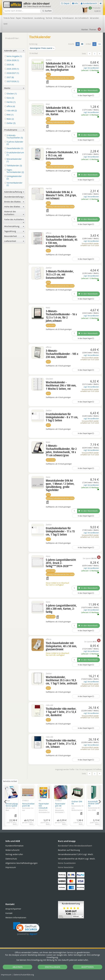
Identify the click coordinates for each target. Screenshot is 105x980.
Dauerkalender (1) (14, 148)
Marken (85, 29)
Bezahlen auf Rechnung (69, 850)
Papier (19, 18)
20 (95, 44)
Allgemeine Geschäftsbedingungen (22, 863)
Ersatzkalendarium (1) (15, 154)
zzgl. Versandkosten (91, 68)
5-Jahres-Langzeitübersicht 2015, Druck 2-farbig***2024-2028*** (61, 563)
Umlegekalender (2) (14, 177)
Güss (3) (10, 98)
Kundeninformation (14, 846)
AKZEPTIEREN (87, 967)
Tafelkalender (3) (14, 166)
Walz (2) (10, 119)
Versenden (94, 18)
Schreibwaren (68, 18)
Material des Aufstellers (14, 213)
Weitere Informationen (16, 918)
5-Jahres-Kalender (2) (14, 143)
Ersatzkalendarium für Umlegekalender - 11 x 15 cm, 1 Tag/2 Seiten (60, 531)
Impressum (6, 975)
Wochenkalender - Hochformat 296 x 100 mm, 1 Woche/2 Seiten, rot (61, 385)
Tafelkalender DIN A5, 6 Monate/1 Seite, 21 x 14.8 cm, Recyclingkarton (60, 67)
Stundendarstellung (14, 197)
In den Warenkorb (88, 90)
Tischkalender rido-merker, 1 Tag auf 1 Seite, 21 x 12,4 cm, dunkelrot (61, 712)
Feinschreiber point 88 (28, 807)
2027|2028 (51, 460)
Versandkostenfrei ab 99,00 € (77, 859)
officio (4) (10, 106)
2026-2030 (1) (12, 69)
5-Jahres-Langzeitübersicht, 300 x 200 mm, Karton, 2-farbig (61, 609)
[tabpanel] (52, 804)
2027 (48, 251)
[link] (26, 929)
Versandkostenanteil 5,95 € (76, 854)
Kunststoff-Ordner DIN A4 (94, 808)
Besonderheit (14, 236)
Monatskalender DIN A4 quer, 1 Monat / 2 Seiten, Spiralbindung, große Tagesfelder (60, 485)
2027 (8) (10, 77)
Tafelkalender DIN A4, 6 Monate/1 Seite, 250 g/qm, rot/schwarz (61, 195)
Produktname (14, 130)
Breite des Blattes (14, 202)
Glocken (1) (11, 94)
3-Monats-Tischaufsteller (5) (14, 137)
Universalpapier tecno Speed (13, 807)
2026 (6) (10, 65)
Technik (49, 18)
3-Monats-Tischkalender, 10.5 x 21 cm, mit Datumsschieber (60, 274)
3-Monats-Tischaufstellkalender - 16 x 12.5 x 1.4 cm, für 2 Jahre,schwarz (61, 316)
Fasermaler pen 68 (60, 809)
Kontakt (9, 913)
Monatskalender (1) (14, 160)
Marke (14, 88)
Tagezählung (14, 231)
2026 (48, 74)
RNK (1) (10, 115)
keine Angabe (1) (14, 56)
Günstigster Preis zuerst (42, 48)
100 (99, 44)
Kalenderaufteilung (14, 192)
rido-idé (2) (11, 111)
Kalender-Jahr (14, 50)
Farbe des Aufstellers (14, 220)
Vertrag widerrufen (14, 854)
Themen (93, 29)
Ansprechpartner (13, 909)
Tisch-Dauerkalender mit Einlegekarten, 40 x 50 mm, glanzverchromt (61, 646)
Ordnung (57, 18)
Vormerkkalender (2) (14, 184)
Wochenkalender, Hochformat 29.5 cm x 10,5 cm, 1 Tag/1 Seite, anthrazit (62, 680)
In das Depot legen (86, 95)
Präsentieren (28, 18)
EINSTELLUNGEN (53, 967)
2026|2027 (51, 325)
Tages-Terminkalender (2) (15, 171)
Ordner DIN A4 (77, 807)
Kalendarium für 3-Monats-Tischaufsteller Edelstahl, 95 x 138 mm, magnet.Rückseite (62, 241)
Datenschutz (24, 975)
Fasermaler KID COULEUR (44, 810)
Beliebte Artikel (10, 781)
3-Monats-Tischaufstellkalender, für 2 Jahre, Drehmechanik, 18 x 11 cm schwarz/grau (61, 450)
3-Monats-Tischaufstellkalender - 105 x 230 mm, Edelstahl (62, 354)
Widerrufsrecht (12, 850)
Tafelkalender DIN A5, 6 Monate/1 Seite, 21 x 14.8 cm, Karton (60, 111)
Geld (5, 24)
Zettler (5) (11, 123)
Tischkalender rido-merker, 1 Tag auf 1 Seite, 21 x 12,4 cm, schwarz (61, 744)
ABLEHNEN (18, 967)
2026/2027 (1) (12, 73)
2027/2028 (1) (12, 81)
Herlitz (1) (11, 102)
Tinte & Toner (9, 18)
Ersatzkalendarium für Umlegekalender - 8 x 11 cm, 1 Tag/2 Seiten (62, 417)
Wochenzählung (14, 226)
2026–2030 (51, 617)
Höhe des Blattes (14, 207)
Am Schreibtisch (82, 18)
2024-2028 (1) (12, 60)
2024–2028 (51, 571)
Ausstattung (39, 18)
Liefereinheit (14, 241)
